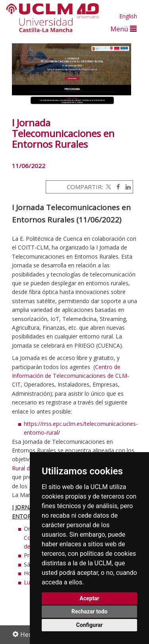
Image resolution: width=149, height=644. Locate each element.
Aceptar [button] (89, 598)
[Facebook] (116, 187)
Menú (124, 29)
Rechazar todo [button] (90, 611)
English (128, 16)
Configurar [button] (90, 625)
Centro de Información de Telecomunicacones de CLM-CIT (71, 376)
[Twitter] (108, 187)
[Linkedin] (126, 187)
